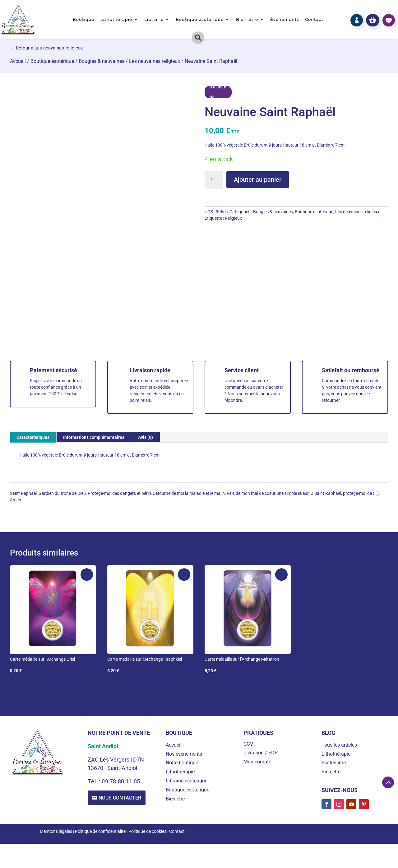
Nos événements (184, 754)
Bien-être (247, 19)
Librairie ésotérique (187, 781)
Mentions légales (56, 831)
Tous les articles (339, 745)
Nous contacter (120, 798)
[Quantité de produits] (214, 180)
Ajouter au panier (258, 180)
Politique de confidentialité (100, 831)
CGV (248, 744)
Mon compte (257, 762)
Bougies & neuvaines (102, 61)
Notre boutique (182, 763)
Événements (285, 19)
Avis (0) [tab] (146, 437)
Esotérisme (334, 763)
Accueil (18, 61)
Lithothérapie (116, 19)
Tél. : (95, 781)
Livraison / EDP (261, 753)
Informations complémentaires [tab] (94, 437)
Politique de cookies (147, 831)
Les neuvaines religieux (155, 61)
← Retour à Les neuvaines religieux (46, 48)
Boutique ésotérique (200, 19)
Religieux (233, 218)
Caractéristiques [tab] (33, 437)
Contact (314, 19)
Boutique (84, 19)
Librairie (154, 19)
